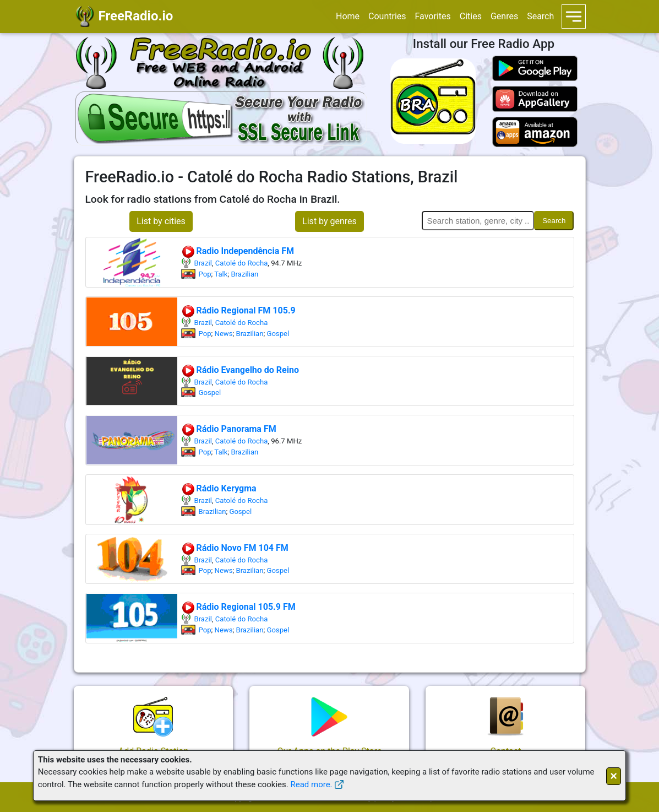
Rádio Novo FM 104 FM (235, 548)
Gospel (278, 334)
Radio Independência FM (238, 251)
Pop (205, 274)
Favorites (433, 16)
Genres (504, 16)
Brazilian (244, 274)
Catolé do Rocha (242, 263)
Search (540, 16)
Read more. (311, 784)
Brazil (203, 263)
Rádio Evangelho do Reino (240, 370)
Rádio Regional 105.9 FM (238, 607)
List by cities (161, 221)
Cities (471, 16)
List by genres (329, 221)
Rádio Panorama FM (229, 429)
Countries (387, 16)
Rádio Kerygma (219, 488)
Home (348, 16)
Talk (221, 274)
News (224, 334)
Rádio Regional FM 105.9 (238, 310)
